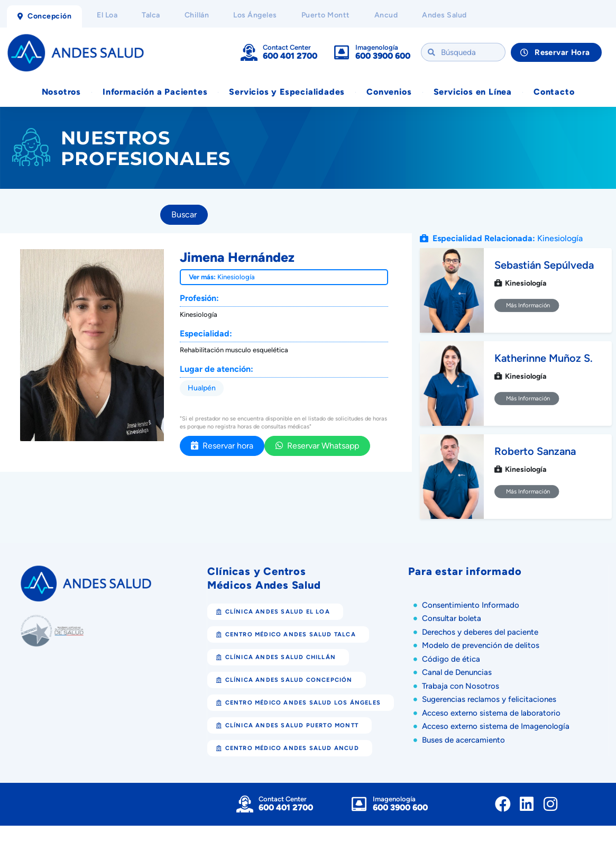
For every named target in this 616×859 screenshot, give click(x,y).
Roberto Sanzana (535, 451)
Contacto (554, 92)
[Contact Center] (249, 52)
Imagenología (377, 47)
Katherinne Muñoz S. (544, 358)
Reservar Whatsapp (317, 446)
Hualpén (202, 388)
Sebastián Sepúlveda (544, 265)
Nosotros (61, 92)
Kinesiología (236, 277)
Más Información (527, 305)
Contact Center (287, 47)
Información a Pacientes (155, 92)
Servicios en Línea (473, 92)
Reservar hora (222, 446)
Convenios (389, 92)
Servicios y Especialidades (287, 92)
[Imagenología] (342, 52)
